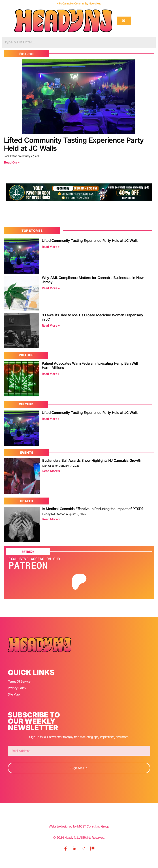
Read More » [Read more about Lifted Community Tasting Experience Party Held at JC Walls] (51, 247)
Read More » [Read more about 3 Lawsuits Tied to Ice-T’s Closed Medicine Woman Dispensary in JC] (51, 325)
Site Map (14, 694)
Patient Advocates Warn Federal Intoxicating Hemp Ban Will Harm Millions (90, 365)
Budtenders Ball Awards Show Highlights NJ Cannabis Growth (92, 460)
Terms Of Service (19, 681)
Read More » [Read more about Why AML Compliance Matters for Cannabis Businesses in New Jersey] (51, 288)
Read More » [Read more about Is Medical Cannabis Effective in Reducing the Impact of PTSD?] (51, 519)
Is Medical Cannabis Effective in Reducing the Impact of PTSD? (93, 509)
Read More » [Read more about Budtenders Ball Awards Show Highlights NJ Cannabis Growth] (51, 471)
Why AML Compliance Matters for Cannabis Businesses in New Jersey (93, 280)
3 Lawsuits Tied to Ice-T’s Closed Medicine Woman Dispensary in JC (93, 317)
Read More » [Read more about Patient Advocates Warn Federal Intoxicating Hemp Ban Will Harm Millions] (51, 374)
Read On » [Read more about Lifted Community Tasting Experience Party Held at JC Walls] (12, 162)
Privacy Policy (17, 688)
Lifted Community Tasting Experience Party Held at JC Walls (74, 144)
